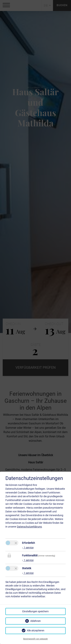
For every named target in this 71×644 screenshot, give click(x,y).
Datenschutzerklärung (29, 527)
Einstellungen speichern (35, 611)
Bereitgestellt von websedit (35, 639)
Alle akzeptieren (36, 630)
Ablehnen (35, 621)
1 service (28, 548)
